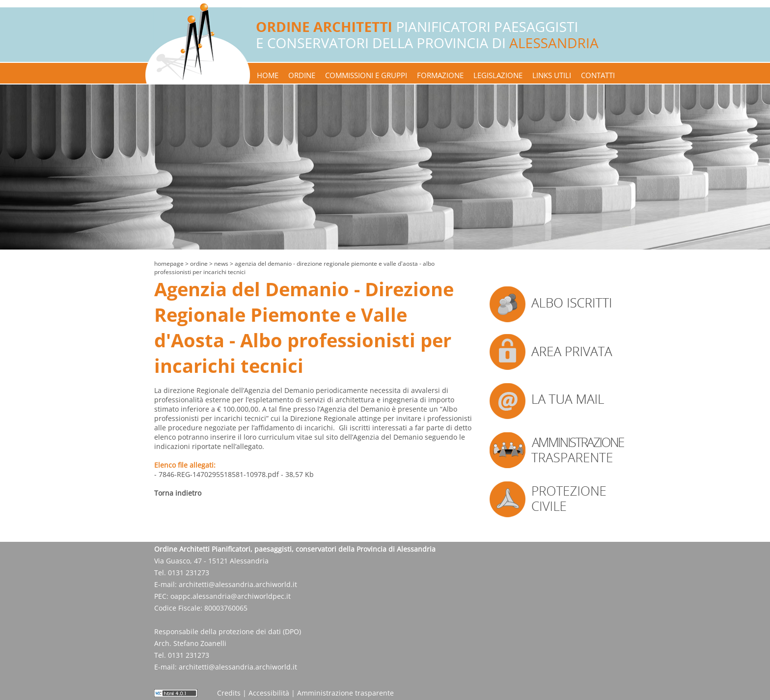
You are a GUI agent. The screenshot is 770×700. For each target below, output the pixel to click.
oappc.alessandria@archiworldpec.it (231, 596)
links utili (552, 75)
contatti (598, 75)
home (268, 75)
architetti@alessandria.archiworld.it (238, 584)
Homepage (169, 264)
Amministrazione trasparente (345, 693)
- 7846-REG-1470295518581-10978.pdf (217, 474)
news (221, 264)
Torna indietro (178, 493)
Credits (229, 693)
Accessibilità (269, 693)
